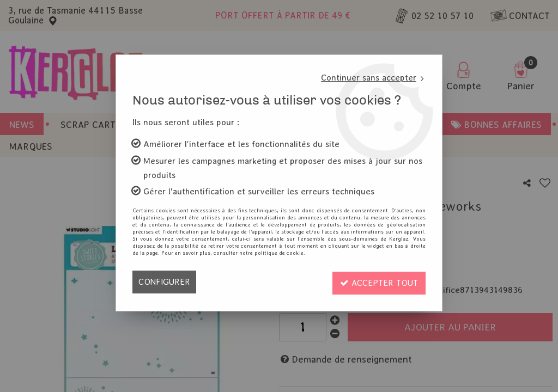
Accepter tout (378, 282)
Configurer (164, 282)
